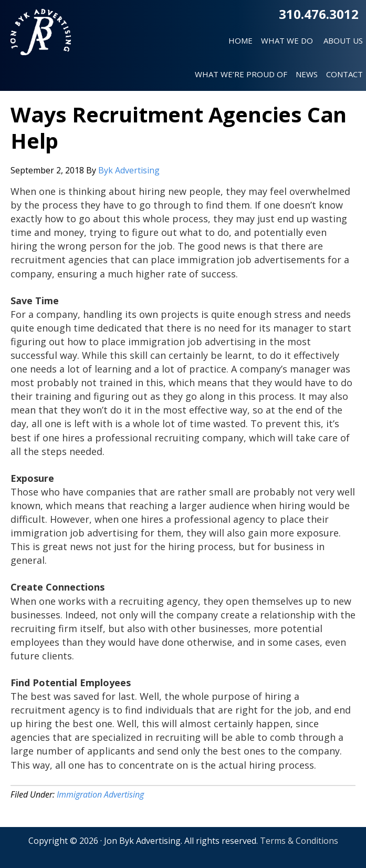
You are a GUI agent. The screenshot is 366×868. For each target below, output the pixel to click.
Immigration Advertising (100, 794)
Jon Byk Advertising (41, 37)
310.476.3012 (319, 14)
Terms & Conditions (299, 841)
